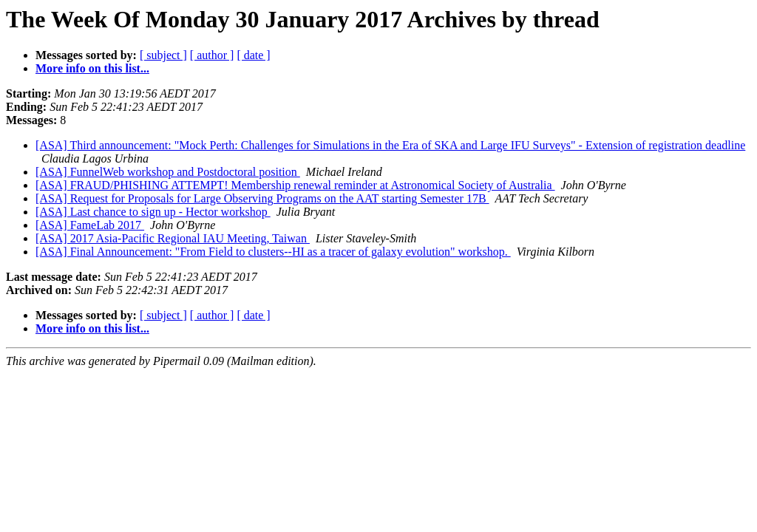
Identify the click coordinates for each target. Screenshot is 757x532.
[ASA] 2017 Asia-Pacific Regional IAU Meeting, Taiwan (173, 238)
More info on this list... (92, 68)
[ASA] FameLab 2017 (90, 225)
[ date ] (253, 55)
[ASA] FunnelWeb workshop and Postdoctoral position (168, 172)
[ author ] (212, 55)
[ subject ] (163, 55)
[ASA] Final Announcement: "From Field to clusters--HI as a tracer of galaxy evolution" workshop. (273, 252)
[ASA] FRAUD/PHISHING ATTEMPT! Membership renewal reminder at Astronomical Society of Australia (295, 185)
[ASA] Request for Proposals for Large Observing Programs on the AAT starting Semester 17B (262, 198)
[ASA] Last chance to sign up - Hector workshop (153, 212)
